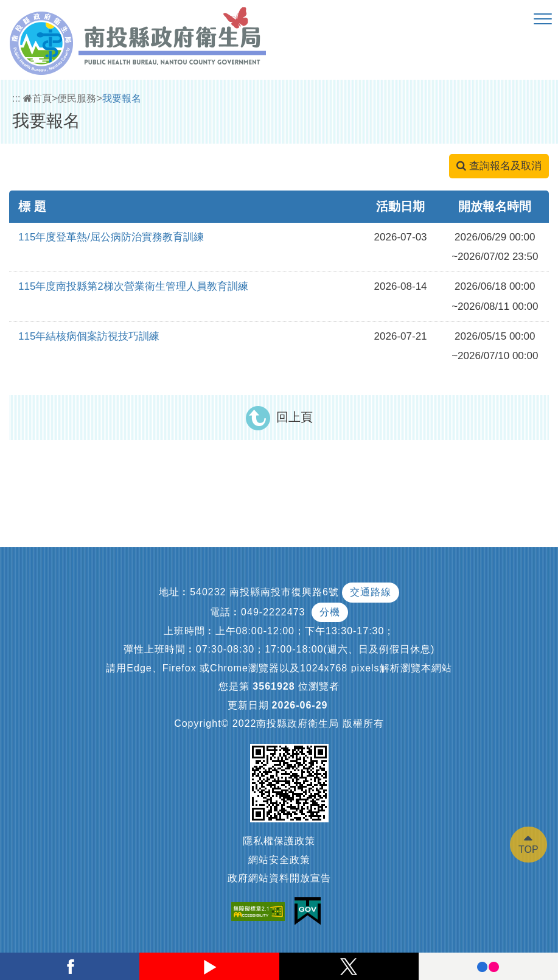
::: (16, 98)
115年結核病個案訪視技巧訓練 (89, 336)
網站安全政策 (279, 860)
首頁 (37, 98)
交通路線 (371, 592)
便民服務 (77, 98)
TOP (528, 849)
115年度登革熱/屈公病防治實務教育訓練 (111, 237)
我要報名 (122, 98)
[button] (543, 19)
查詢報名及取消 (499, 166)
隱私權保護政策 (279, 841)
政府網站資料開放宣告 (279, 878)
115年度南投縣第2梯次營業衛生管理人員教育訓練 (133, 286)
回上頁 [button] (295, 417)
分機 (330, 612)
